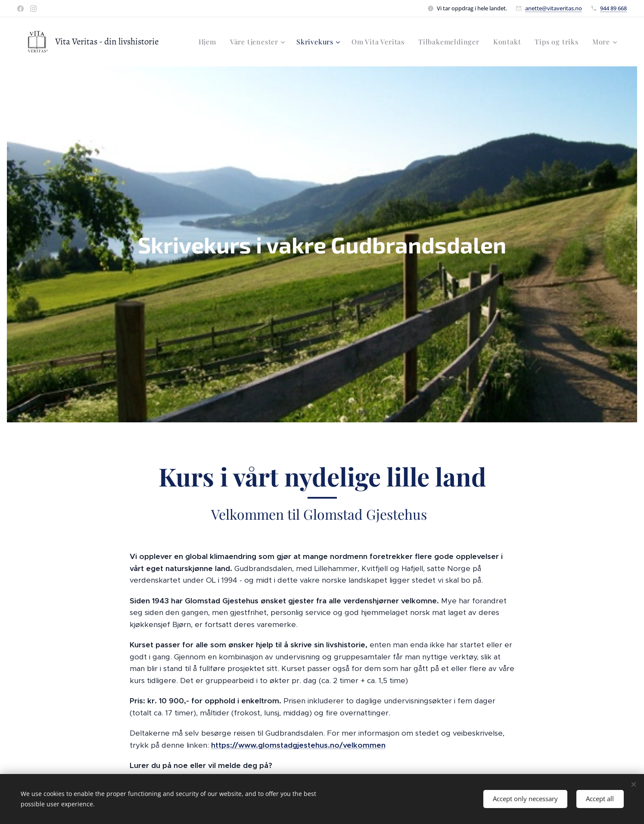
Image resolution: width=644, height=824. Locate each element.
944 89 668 (613, 8)
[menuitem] (210, 42)
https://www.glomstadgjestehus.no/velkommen (298, 745)
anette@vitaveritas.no (554, 8)
